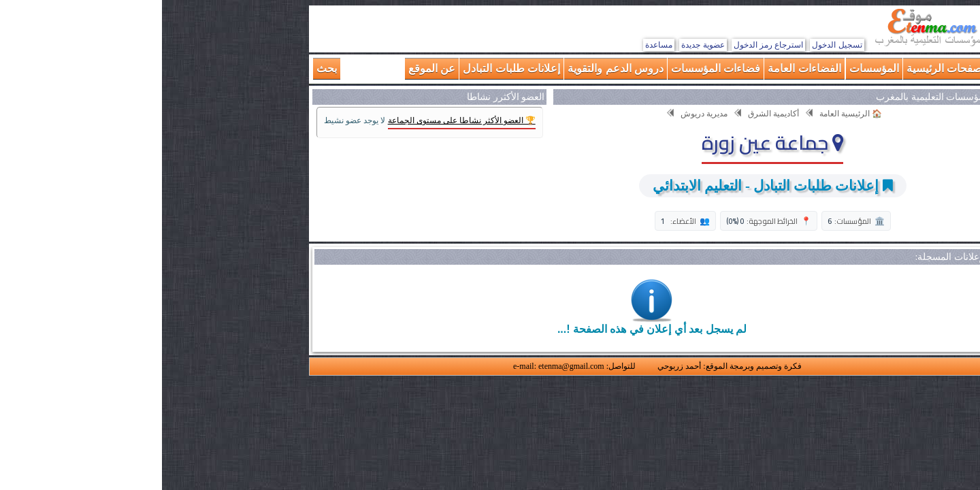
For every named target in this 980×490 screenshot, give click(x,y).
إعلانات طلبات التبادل (349, 68)
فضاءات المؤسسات (554, 68)
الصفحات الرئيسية (785, 68)
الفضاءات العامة (642, 68)
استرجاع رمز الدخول (607, 45)
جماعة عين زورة (610, 142)
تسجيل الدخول (675, 45)
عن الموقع (270, 68)
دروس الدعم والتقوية (454, 68)
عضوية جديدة (541, 45)
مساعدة (497, 45)
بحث (165, 68)
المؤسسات (712, 68)
